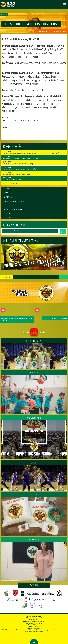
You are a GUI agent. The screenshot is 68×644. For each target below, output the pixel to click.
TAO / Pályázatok (7, 217)
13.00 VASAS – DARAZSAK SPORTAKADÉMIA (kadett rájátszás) (18, 163)
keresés (63, 232)
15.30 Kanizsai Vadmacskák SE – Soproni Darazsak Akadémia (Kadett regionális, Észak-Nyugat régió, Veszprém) (31, 152)
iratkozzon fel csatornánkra (34, 332)
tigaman (41, 632)
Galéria (34, 463)
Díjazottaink (6, 193)
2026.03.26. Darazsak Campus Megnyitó (55, 318)
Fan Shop (34, 494)
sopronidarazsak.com (28, 630)
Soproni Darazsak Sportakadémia (13, 630)
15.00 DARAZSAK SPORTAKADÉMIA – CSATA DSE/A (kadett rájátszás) (19, 168)
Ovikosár (34, 373)
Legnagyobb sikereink (9, 189)
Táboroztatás (7, 205)
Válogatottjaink (7, 197)
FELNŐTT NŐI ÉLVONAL (34, 341)
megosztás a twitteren (60, 31)
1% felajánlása (7, 213)
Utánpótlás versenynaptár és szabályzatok (14, 209)
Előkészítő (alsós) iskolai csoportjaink (13, 201)
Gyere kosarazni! (34, 418)
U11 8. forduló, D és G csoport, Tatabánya (13, 179)
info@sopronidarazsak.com (36, 628)
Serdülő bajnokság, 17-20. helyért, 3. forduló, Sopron (17, 173)
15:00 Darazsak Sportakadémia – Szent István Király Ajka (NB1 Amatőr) (21, 158)
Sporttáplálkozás (34, 539)
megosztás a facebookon (42, 31)
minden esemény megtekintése (10, 183)
